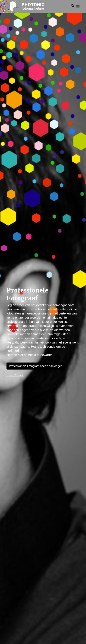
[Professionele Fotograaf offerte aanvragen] (36, 366)
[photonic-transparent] (36, 6)
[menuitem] (71, 6)
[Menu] (78, 6)
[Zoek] (71, 6)
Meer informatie (15, 376)
